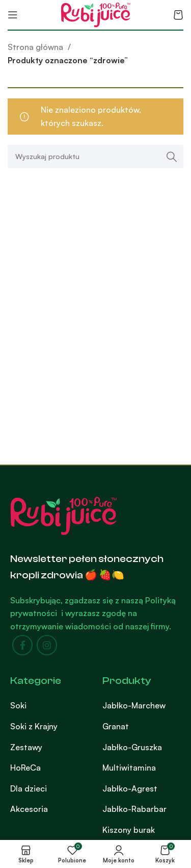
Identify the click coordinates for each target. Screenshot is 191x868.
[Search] (95, 157)
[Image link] (64, 515)
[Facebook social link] (22, 645)
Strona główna (36, 47)
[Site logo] (96, 14)
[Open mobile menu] (13, 15)
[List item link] (49, 706)
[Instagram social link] (47, 645)
